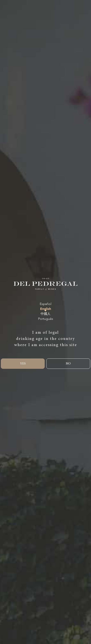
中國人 (45, 314)
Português (46, 319)
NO (68, 364)
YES (23, 364)
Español (46, 304)
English (46, 309)
